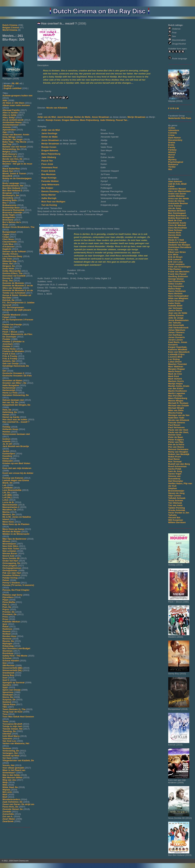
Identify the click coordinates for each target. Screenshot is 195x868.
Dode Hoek (8, 268)
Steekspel (8, 695)
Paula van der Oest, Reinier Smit (178, 434)
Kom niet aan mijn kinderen (17, 468)
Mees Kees (8, 522)
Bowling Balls (10, 200)
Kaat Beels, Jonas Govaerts (178, 343)
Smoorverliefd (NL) (12, 670)
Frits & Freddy (10, 359)
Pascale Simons (177, 423)
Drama (172, 142)
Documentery (175, 140)
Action (172, 128)
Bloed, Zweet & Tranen (14, 173)
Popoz (6, 609)
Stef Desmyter (176, 481)
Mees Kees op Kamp (13, 529)
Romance (173, 164)
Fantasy (172, 150)
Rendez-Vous (9, 636)
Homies (6, 432)
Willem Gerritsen (177, 522)
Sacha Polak (175, 469)
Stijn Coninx (175, 496)
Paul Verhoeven (176, 427)
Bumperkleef (9, 232)
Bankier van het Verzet (14, 147)
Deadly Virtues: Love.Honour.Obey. (13, 255)
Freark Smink (48, 171)
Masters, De (9, 514)
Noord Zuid (8, 556)
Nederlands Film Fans (180, 118)
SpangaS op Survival (13, 682)
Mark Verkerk (175, 379)
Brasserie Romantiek (13, 210)
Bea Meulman (48, 174)
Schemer (7, 658)
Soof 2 (6, 680)
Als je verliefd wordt (13, 120)
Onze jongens (10, 566)
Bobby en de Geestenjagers (17, 178)
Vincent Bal (174, 518)
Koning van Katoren (13, 478)
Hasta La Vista (10, 393)
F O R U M (173, 108)
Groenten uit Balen (12, 381)
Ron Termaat (175, 462)
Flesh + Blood (10, 332)
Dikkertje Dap (10, 261)
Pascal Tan (122, 120)
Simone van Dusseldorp (174, 477)
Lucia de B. (8, 502)
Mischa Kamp (175, 413)
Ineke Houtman (176, 301)
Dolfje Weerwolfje (12, 271)
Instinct (6, 439)
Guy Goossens (176, 286)
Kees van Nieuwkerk (179, 352)
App (5, 132)
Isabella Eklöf (175, 306)
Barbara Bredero (177, 211)
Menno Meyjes (176, 401)
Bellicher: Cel (10, 156)
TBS (5, 707)
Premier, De (9, 612)
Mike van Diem (176, 410)
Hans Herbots (175, 293)
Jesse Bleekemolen (178, 320)
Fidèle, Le (8, 327)
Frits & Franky (10, 356)
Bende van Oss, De (12, 159)
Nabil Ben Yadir (176, 418)
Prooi (5, 619)
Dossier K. (8, 278)
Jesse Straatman (101, 117)
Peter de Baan (176, 437)
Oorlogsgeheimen (12, 568)
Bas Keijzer (47, 188)
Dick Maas (174, 237)
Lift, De (6, 493)
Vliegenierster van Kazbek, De (18, 760)
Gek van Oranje (11, 363)
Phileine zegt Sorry (12, 595)
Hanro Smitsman (177, 291)
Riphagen (7, 644)
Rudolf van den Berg (179, 464)
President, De (10, 614)
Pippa (5, 600)
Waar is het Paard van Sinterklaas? (14, 771)
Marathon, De (9, 510)
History (172, 152)
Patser (6, 580)
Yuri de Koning (49, 205)
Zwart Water (9, 819)
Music (171, 157)
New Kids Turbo (11, 549)
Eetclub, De (8, 300)
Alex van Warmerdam (179, 191)
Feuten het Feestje (12, 324)
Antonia (7, 127)
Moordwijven (9, 544)
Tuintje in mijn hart (12, 726)
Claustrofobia (10, 242)
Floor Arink (47, 164)
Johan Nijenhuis (177, 330)
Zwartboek (8, 821)
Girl (4, 371)
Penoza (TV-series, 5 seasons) (18, 585)
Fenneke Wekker (50, 181)
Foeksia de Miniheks (13, 351)
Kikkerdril (8, 461)
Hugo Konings (49, 178)
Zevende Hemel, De (13, 809)
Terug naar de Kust (12, 712)
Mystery (172, 160)
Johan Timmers (176, 332)
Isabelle (6, 441)
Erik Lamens (175, 259)
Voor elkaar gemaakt (13, 768)
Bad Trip (7, 144)
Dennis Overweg (50, 191)
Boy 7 (5, 203)
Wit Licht (7, 792)
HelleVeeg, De (10, 412)
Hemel (6, 415)
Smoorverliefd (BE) (12, 668)
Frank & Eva (9, 354)
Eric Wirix (173, 255)
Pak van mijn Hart (12, 573)
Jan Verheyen (175, 308)
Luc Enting (174, 359)
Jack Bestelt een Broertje (16, 446)
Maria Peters (175, 371)
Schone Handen (11, 661)
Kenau (6, 458)
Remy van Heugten (178, 452)
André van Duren (177, 194)
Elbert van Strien (177, 252)
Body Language (11, 183)
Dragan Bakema (70, 120)
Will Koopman (176, 520)
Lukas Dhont (175, 362)
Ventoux (7, 748)
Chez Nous (8, 239)
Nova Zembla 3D (11, 558)
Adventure (174, 130)
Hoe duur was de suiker (15, 419)
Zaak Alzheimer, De (12, 802)
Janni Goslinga (65, 117)
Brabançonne (10, 205)
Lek (4, 485)
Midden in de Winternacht (16, 534)
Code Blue (8, 244)
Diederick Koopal (177, 242)
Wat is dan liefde (11, 775)
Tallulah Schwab (177, 498)
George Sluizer (176, 279)
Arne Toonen (175, 206)
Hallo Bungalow (11, 385)
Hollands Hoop (10, 429)
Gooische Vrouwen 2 (13, 373)
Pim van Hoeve (176, 447)
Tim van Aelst (175, 505)
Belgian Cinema (11, 28)
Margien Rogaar (177, 369)
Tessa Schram (176, 500)
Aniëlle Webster (176, 196)
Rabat (6, 626)
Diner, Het (8, 264)
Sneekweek (8, 673)
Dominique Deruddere (180, 247)
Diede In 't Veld (176, 240)
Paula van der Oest (178, 430)
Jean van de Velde (178, 313)
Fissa (5, 329)
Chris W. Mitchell (177, 225)
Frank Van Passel (177, 274)
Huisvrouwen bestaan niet (16, 434)
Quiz (5, 624)
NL (13, 83)
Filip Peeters (175, 269)
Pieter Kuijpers (176, 440)
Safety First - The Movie (15, 656)
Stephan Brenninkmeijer (176, 490)
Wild (5, 785)
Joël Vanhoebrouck (178, 328)
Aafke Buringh (49, 198)
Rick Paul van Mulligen (53, 202)
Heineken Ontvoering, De (16, 395)
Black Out (8, 171)
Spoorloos (8, 692)
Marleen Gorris (176, 381)
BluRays (8, 86)
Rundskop (8, 653)
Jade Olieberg (107, 120)
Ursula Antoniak (177, 510)
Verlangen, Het (10, 753)
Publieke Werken (11, 622)
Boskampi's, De (11, 195)
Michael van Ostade (179, 406)
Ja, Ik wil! (7, 444)
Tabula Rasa (9, 704)
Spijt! (5, 687)
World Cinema (10, 30)
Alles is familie (10, 113)
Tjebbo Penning (176, 508)
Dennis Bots (175, 233)
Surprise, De (9, 700)
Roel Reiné (174, 459)
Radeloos (7, 629)
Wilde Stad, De (10, 787)
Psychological (176, 162)
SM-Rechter (9, 665)
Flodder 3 (7, 346)
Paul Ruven (174, 425)
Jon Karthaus (175, 335)
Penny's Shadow (11, 583)
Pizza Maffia (9, 602)
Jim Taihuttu (175, 323)
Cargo (6, 237)
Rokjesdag (8, 646)
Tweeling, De (9, 731)
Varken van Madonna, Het (16, 743)
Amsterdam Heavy (12, 122)
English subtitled (13, 88)
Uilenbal (7, 734)
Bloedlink (7, 176)
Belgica (6, 152)
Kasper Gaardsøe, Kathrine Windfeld (178, 348)
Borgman (7, 193)
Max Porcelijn (175, 396)
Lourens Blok (175, 357)
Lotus (5, 500)
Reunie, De (8, 641)
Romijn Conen (53, 120)
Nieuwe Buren (10, 553)
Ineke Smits (174, 303)
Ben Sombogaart (177, 213)
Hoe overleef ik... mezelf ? (16, 422)
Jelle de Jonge (176, 318)
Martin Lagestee (177, 393)
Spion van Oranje (12, 690)
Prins (5, 617)
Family (172, 147)
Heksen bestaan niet (13, 400)
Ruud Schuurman (177, 466)
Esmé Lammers (176, 264)
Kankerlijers (9, 454)
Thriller (172, 167)
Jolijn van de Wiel (47, 117)
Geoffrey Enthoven (178, 276)
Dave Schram (175, 230)
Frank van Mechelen (179, 272)
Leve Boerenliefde (12, 490)
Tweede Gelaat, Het (13, 729)
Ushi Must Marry (11, 736)
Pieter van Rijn (176, 442)
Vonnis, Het (8, 765)
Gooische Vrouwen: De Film (17, 376)
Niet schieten (9, 551)
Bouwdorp (8, 198)
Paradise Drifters (11, 575)
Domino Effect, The (13, 273)
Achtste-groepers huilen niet (17, 96)
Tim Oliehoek (175, 503)
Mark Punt (174, 376)
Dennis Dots (175, 235)
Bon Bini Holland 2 (12, 191)
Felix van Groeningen (179, 267)
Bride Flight (9, 215)
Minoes (6, 541)
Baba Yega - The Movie (14, 142)
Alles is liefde (10, 115)
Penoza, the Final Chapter (16, 590)
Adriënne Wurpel (177, 189)
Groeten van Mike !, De (14, 383)
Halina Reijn (175, 289)
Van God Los (9, 741)
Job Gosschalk (176, 325)
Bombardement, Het (13, 186)
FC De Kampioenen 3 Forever (18, 320)
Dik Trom (7, 259)
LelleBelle (8, 488)
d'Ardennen (9, 247)
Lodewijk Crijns (176, 354)
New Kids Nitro (10, 546)
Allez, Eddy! (9, 117)
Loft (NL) (7, 497)
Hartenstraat (9, 388)
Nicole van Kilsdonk (179, 420)
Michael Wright (176, 408)
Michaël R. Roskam (178, 403)
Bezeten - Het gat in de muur (17, 164)
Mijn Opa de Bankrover (14, 539)
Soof (5, 678)
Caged (6, 234)
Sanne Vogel (175, 474)
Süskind (7, 702)
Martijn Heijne (175, 384)
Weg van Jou (9, 780)
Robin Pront (175, 457)
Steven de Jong (176, 493)
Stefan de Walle (82, 117)
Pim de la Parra (176, 444)
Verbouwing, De (11, 751)
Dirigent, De (9, 266)
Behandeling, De (11, 149)
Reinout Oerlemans (178, 449)
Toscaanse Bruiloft (12, 724)
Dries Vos (173, 250)
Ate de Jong (175, 208)
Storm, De (8, 697)
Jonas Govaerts (176, 337)
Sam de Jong (175, 471)
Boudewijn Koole (177, 223)
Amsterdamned (10, 125)
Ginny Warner (49, 195)
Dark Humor (175, 138)
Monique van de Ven (179, 415)
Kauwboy (7, 456)
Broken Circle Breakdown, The (18, 227)
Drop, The (8, 281)
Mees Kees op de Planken (16, 524)
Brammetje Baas (11, 208)
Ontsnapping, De (11, 563)
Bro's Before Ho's (12, 222)
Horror (172, 155)
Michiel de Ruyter (12, 531)
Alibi (5, 100)
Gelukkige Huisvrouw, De (16, 366)
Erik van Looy (175, 262)
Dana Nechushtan (178, 228)
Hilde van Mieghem (178, 298)
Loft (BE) (7, 495)
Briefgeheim (9, 217)
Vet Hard (7, 758)
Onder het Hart (10, 561)
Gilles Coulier (175, 284)
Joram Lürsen (175, 340)
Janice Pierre (175, 311)
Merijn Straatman (137, 117)
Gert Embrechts (176, 281)
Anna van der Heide (179, 198)
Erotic (171, 145)
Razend (6, 631)
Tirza (5, 714)
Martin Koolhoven (178, 391)
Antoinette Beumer (178, 203)
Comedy (173, 133)
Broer (5, 225)
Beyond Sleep (10, 161)
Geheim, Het (9, 361)
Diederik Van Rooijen (179, 245)
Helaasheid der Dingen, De (16, 405)
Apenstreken (9, 130)
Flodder (6, 339)
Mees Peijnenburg (178, 398)
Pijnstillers (8, 597)
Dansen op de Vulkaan (14, 251)
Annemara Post (49, 167)
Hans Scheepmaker (178, 296)
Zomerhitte (8, 814)
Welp (5, 782)
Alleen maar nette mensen (16, 105)
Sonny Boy (8, 675)
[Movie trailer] (87, 60)
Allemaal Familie (11, 110)
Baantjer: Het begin (13, 139)
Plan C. (6, 605)
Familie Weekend (11, 315)
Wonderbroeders (11, 799)
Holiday (6, 427)
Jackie (6, 451)
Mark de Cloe (175, 374)
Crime (171, 135)
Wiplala (6, 790)
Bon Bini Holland (11, 188)
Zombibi (7, 812)
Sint (5, 663)
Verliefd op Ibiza (11, 756)
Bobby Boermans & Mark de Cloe (178, 219)
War (170, 169)
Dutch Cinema (10, 25)
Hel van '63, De (10, 402)
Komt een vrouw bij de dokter (18, 473)
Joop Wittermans (50, 185)
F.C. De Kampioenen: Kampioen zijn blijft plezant (17, 309)
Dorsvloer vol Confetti (14, 276)
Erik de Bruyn (175, 257)
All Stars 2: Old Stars (13, 103)
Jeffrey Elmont (176, 315)
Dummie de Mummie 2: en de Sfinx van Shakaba (18, 287)
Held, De (7, 410)
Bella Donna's (10, 154)
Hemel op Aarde (11, 417)
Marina (6, 512)
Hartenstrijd (9, 390)
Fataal (6, 317)
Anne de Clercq (176, 201)
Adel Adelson (175, 181)
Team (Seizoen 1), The (14, 709)
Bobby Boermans (177, 216)
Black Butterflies (11, 169)
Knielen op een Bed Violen (16, 463)
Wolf (5, 795)
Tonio (5, 721)
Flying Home (9, 349)
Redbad (6, 634)
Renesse (7, 639)
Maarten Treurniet (177, 364)
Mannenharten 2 (11, 507)
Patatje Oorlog (10, 578)
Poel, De (7, 607)
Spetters (7, 685)
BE (17, 83)
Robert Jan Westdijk (179, 454)
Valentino (7, 739)
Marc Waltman (176, 367)
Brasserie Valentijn (12, 212)
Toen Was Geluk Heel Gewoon (18, 717)
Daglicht (7, 249)
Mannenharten (10, 505)
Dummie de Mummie (13, 283)
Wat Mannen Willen (12, 777)
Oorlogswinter (10, 570)
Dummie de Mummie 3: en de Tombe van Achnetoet (18, 292)
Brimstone (8, 220)
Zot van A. (8, 816)
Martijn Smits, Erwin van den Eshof (179, 387)
